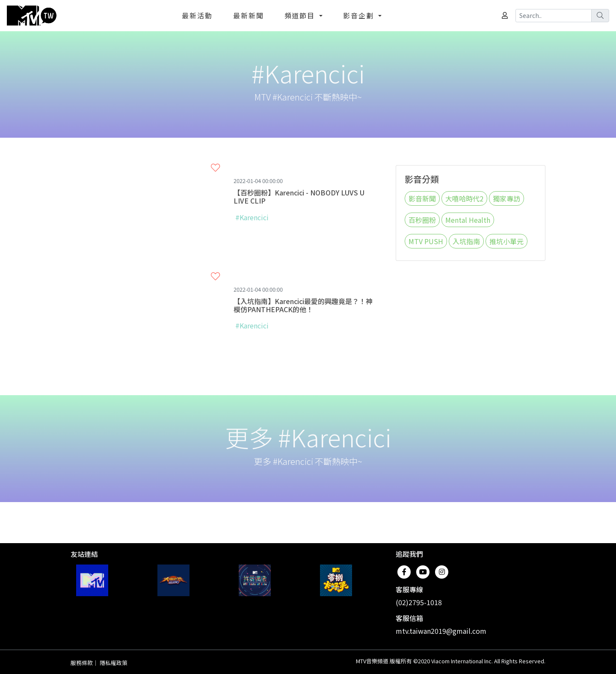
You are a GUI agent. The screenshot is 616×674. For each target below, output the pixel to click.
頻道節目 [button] (301, 15)
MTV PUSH (426, 241)
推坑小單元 (506, 241)
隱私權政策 (114, 663)
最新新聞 (249, 15)
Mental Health (468, 220)
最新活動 (197, 15)
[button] (215, 168)
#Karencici (252, 217)
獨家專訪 (506, 198)
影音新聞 (422, 198)
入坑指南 (466, 241)
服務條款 (82, 663)
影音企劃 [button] (360, 15)
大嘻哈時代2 (464, 198)
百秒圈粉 (422, 220)
